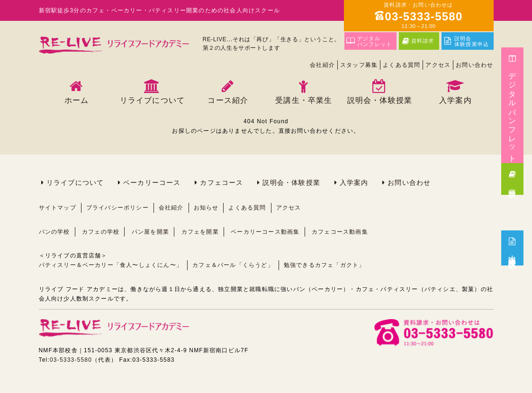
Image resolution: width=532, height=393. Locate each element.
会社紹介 (322, 65)
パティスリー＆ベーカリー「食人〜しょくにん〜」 (111, 265)
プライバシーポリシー (117, 208)
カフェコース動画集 (340, 232)
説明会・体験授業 (291, 183)
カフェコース (221, 183)
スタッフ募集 (359, 65)
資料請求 (512, 178)
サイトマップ (58, 208)
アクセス (438, 65)
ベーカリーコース (152, 183)
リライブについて (75, 183)
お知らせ (206, 208)
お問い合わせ (474, 65)
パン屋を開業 (150, 232)
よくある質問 (401, 65)
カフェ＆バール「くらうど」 (233, 265)
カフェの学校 (101, 232)
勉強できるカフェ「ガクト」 (325, 265)
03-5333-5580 (71, 360)
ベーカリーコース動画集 (265, 232)
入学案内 (354, 183)
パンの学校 (54, 232)
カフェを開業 (200, 232)
